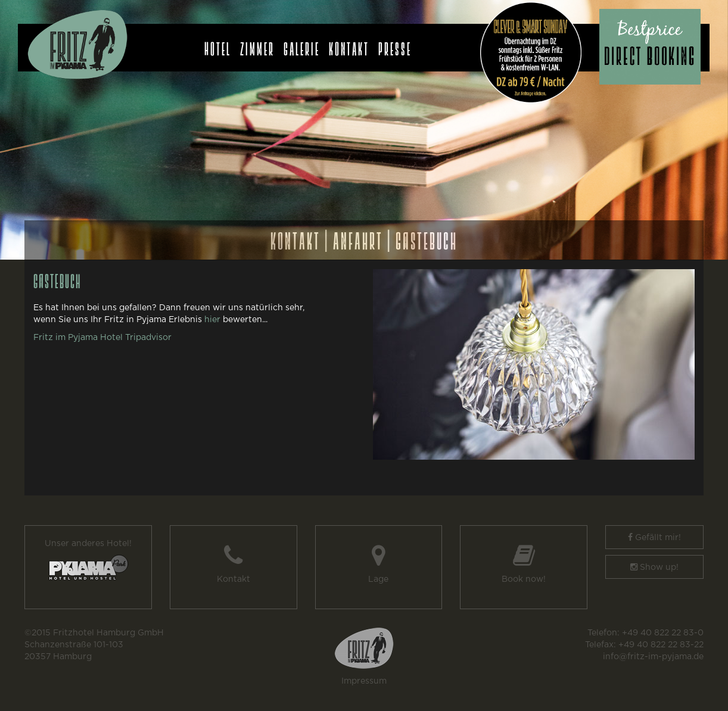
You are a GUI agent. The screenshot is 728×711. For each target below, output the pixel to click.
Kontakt (349, 46)
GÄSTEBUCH (427, 237)
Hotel (218, 46)
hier (212, 320)
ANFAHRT (358, 237)
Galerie (302, 46)
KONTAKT (295, 237)
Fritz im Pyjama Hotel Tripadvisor (102, 338)
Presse (395, 46)
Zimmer (257, 46)
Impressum (364, 681)
